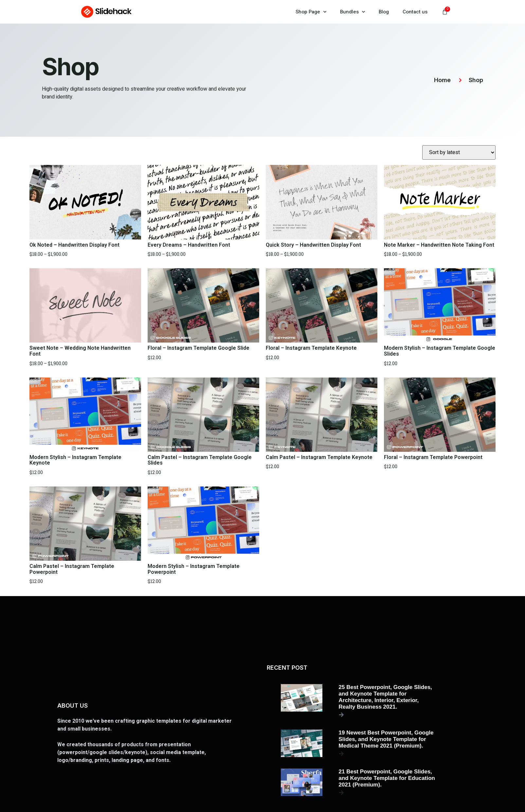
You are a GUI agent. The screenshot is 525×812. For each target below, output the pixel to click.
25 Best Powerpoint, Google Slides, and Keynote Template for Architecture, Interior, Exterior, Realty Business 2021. (385, 697)
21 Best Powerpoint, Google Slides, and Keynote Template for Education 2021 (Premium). (387, 778)
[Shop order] (459, 152)
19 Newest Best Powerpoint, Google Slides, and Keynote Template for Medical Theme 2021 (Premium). (386, 739)
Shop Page (311, 12)
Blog (384, 12)
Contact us (415, 12)
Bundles (353, 12)
